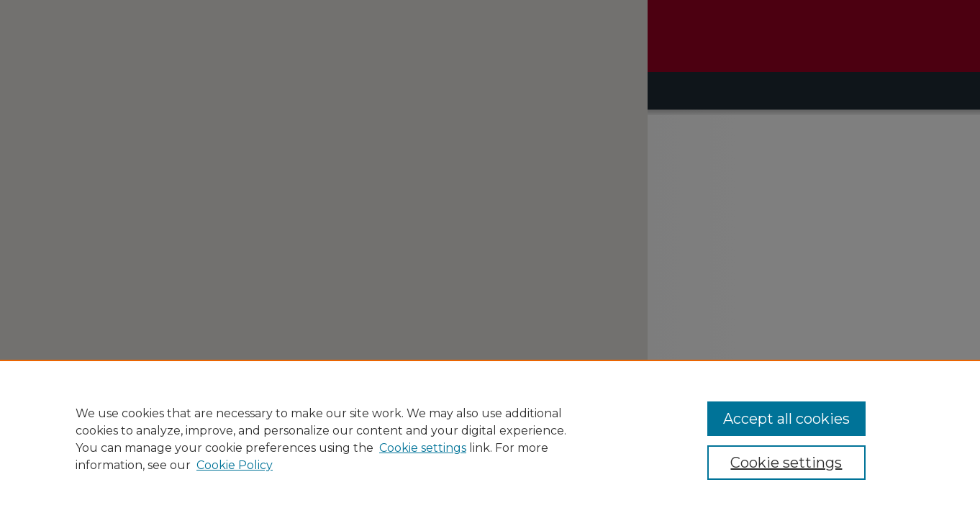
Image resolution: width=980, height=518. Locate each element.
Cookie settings (423, 448)
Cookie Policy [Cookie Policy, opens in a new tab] (235, 465)
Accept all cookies (786, 419)
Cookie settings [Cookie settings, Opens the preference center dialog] (786, 463)
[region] (490, 439)
